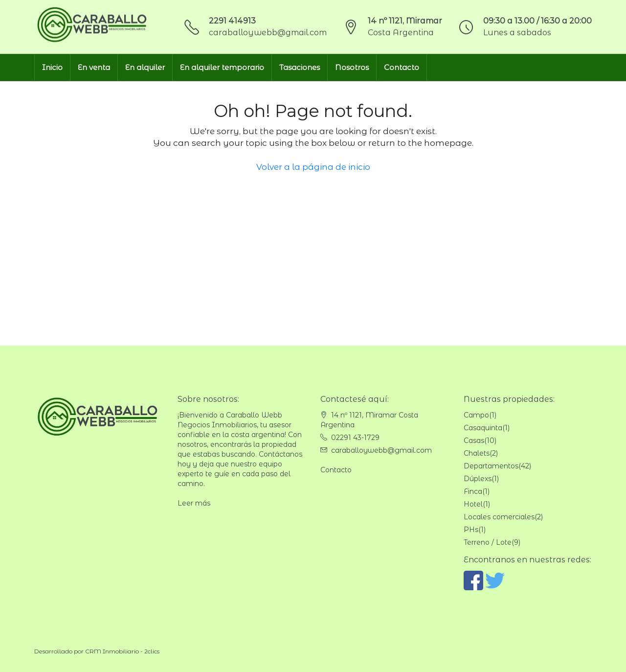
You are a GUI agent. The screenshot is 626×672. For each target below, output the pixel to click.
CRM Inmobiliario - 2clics (122, 651)
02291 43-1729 (355, 438)
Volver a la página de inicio (313, 167)
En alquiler (145, 67)
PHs (471, 530)
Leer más (194, 503)
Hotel (473, 504)
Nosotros (352, 67)
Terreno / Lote (488, 542)
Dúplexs (478, 479)
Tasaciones (300, 67)
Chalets (477, 453)
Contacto (402, 67)
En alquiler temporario (222, 67)
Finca (473, 491)
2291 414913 (232, 21)
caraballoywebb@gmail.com (268, 33)
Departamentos (491, 466)
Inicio (52, 67)
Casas (474, 440)
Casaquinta (483, 428)
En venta (94, 67)
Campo (476, 415)
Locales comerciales (499, 517)
